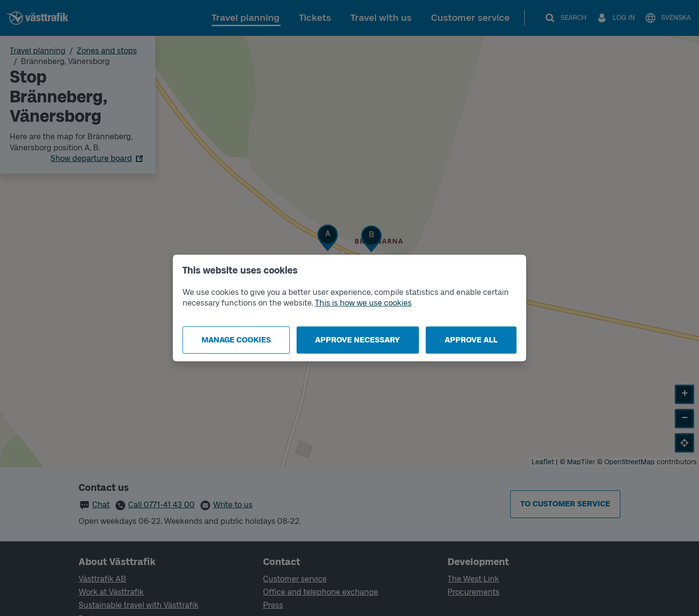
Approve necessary (358, 340)
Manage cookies (236, 340)
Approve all (471, 340)
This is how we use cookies (363, 303)
